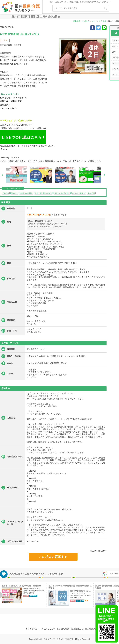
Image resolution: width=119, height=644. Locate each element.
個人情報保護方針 (93, 629)
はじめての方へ (32, 629)
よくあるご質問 (48, 629)
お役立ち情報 (63, 629)
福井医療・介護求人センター (85, 21)
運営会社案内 (77, 629)
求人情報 (102, 21)
